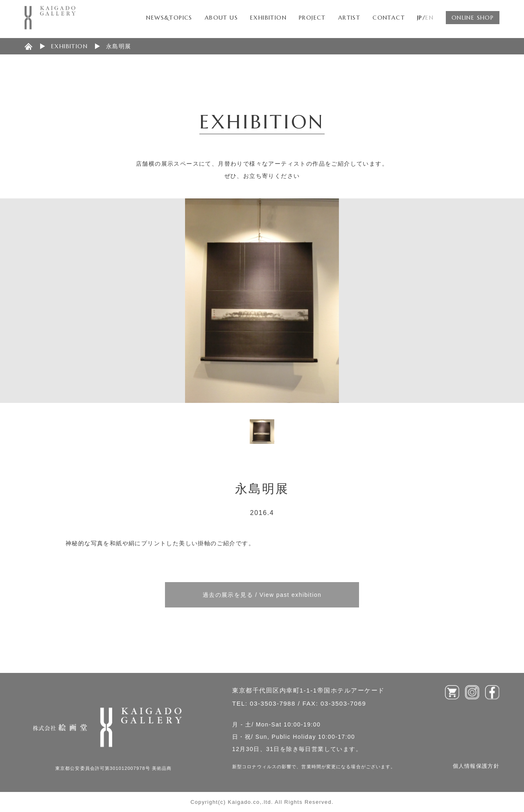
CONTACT (389, 18)
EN (429, 18)
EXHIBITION (268, 18)
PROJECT (312, 18)
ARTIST (349, 18)
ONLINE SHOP (473, 18)
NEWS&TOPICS (169, 18)
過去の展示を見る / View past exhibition (262, 595)
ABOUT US (221, 18)
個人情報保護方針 (476, 766)
